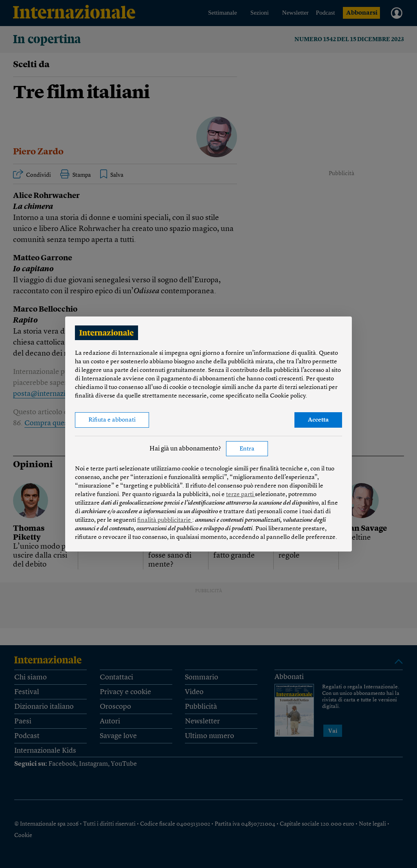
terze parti (240, 495)
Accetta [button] (318, 420)
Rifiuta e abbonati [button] (112, 420)
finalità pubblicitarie (165, 520)
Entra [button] (247, 449)
